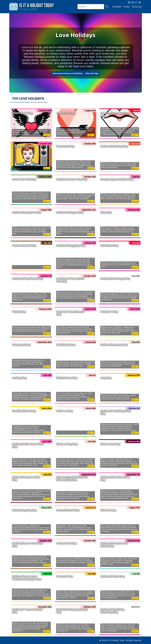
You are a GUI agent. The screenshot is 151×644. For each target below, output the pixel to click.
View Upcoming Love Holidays (68, 74)
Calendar (117, 7)
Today (126, 7)
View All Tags (92, 74)
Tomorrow (137, 7)
